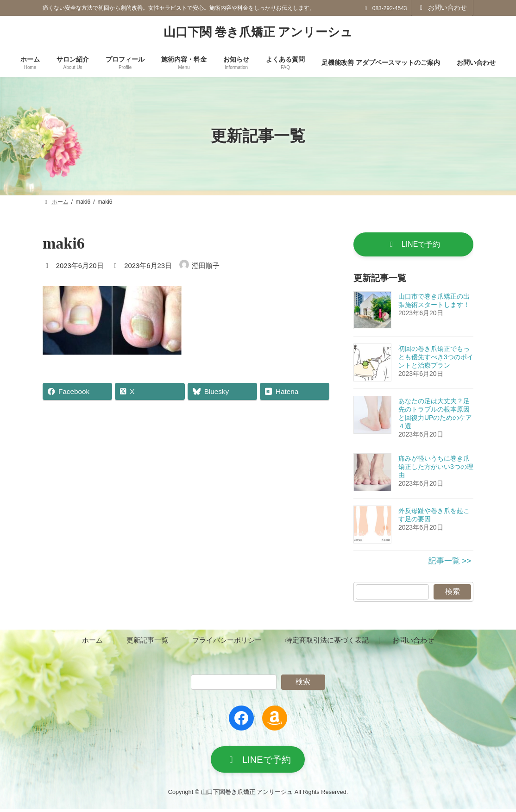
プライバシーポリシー (227, 641)
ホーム (92, 641)
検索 (452, 593)
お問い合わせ (442, 7)
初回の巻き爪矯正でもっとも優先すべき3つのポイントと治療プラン (436, 358)
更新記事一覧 (147, 641)
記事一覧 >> (450, 562)
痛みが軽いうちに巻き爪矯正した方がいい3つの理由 (436, 468)
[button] (413, 245)
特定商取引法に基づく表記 (327, 641)
